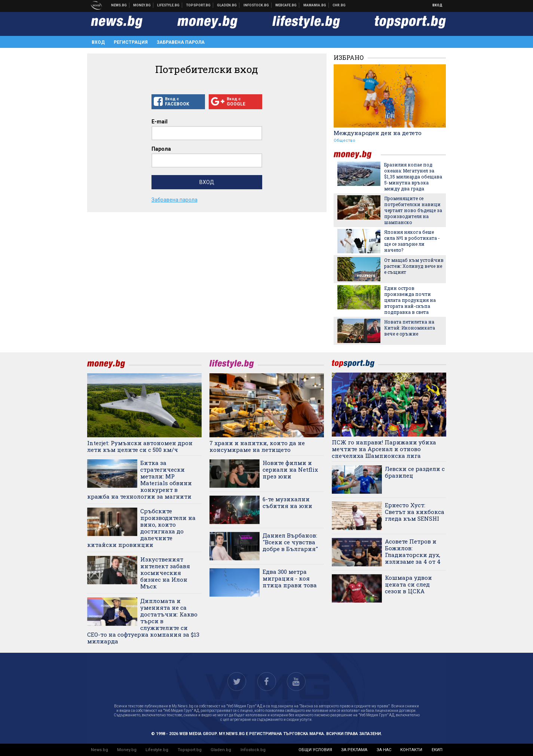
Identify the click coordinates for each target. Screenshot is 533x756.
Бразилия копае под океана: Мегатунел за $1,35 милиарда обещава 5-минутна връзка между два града (413, 177)
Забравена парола (181, 42)
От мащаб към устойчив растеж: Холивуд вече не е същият (414, 266)
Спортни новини (199, 5)
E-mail (160, 122)
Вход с (178, 102)
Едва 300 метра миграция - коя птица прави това (290, 578)
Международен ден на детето (378, 133)
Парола (161, 149)
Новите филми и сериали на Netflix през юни (290, 469)
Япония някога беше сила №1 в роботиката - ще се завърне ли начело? (412, 241)
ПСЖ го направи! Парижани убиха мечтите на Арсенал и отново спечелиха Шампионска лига (384, 449)
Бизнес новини (142, 5)
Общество (344, 140)
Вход (437, 5)
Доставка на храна (227, 5)
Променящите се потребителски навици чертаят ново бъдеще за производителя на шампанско (413, 210)
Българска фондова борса (256, 5)
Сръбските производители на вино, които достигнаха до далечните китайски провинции (142, 528)
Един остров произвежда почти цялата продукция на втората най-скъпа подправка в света (410, 300)
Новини (119, 5)
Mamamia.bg (315, 5)
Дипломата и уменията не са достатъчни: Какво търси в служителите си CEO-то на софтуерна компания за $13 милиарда (143, 621)
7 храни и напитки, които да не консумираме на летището (257, 446)
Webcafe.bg (286, 5)
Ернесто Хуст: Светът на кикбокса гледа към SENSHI (415, 512)
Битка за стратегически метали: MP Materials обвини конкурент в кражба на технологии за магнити (140, 480)
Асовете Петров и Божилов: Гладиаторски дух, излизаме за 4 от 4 (413, 551)
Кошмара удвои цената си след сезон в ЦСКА (408, 584)
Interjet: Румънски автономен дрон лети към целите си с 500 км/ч (140, 446)
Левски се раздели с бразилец (415, 472)
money (357, 155)
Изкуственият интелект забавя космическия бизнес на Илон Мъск (165, 573)
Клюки (169, 5)
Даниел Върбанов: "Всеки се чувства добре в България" (290, 542)
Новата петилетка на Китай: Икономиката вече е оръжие (410, 328)
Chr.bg (339, 5)
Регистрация (131, 42)
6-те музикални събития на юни (287, 502)
